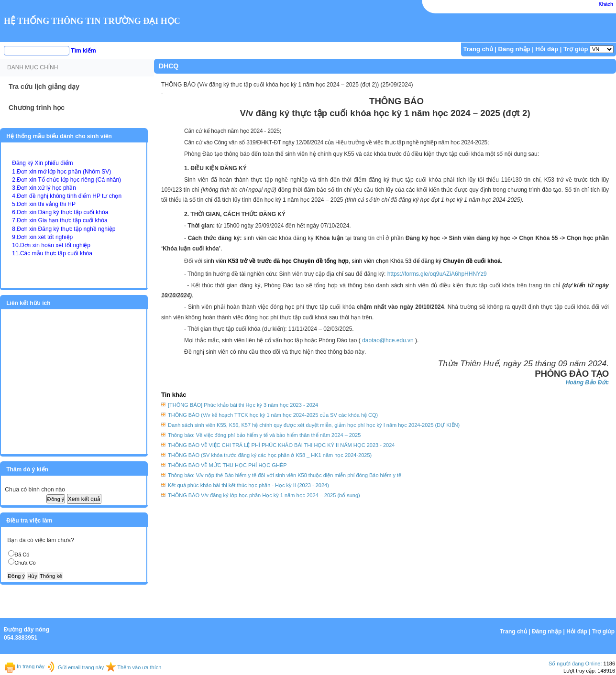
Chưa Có (25, 563)
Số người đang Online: (575, 664)
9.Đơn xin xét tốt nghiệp (42, 237)
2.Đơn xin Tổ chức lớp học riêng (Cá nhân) (66, 180)
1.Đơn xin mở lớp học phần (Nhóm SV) (61, 172)
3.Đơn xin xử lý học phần (44, 188)
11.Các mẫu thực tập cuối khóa (52, 253)
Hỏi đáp (547, 49)
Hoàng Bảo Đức (587, 382)
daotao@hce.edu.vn (388, 340)
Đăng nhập (514, 49)
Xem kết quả (84, 499)
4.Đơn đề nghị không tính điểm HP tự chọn (67, 196)
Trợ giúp (576, 49)
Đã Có (22, 555)
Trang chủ (478, 49)
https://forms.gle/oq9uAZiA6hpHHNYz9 (437, 274)
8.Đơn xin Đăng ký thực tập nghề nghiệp (64, 229)
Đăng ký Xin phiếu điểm (42, 163)
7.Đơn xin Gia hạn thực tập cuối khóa (60, 220)
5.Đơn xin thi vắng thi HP (44, 204)
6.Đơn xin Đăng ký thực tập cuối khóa (60, 212)
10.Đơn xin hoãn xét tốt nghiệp (51, 245)
